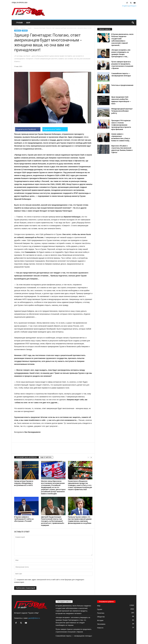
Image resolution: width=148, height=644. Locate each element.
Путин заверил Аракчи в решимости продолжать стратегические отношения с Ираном (122, 65)
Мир (28, 23)
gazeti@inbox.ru (34, 618)
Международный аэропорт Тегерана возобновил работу (122, 111)
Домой (16, 28)
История (100, 620)
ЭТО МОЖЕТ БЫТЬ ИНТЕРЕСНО (26, 457)
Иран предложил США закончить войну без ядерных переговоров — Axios (121, 100)
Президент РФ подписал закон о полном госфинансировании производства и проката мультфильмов (121, 125)
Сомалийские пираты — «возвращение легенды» (121, 75)
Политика (101, 613)
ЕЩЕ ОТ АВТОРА (46, 457)
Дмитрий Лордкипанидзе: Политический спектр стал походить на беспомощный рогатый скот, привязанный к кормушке (53, 521)
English (125, 6)
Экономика (101, 624)
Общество (101, 617)
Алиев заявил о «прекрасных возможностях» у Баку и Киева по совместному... (121, 137)
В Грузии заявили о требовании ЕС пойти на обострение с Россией (24, 519)
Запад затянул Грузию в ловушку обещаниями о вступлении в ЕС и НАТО (24, 483)
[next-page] (91, 457)
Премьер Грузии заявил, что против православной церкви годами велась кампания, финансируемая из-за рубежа (80, 520)
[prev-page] (88, 457)
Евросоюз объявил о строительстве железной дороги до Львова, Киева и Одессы (122, 149)
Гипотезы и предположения (122, 85)
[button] (133, 23)
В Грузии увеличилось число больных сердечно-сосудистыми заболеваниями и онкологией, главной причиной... (122, 40)
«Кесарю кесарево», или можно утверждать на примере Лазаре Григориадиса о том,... (121, 53)
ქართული (133, 6)
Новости (23, 28)
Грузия (19, 23)
